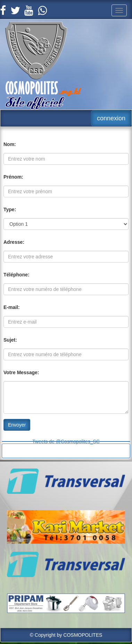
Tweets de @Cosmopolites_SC (66, 441)
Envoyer (17, 425)
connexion (111, 118)
